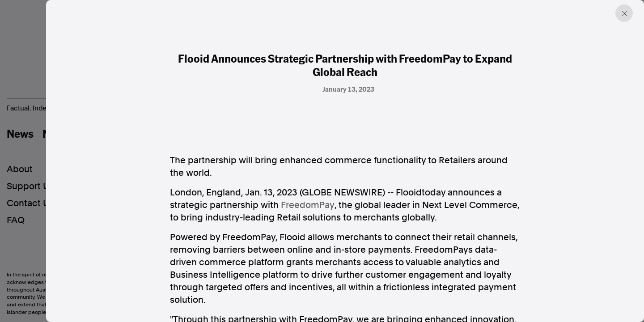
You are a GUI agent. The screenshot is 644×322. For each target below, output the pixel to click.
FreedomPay (308, 205)
